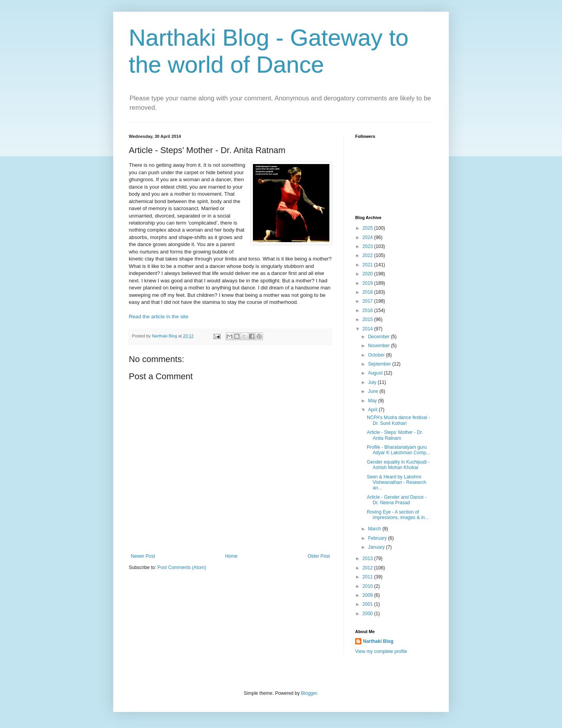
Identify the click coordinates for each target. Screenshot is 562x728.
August (376, 373)
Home (231, 556)
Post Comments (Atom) (182, 567)
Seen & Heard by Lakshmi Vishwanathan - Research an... (397, 483)
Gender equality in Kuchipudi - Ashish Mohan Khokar (398, 465)
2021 (368, 265)
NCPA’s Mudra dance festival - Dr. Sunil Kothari (398, 420)
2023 (368, 246)
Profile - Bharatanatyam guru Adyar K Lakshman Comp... (398, 450)
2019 (368, 283)
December (380, 337)
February (378, 538)
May (373, 401)
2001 (368, 604)
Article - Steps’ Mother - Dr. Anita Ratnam (395, 435)
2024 (368, 237)
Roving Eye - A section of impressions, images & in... (398, 515)
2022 (368, 255)
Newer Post (143, 556)
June (374, 391)
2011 (368, 577)
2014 (368, 329)
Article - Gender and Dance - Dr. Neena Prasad (397, 500)
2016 (368, 310)
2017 (368, 301)
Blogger (309, 693)
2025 (368, 228)
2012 (368, 568)
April (373, 410)
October (377, 355)
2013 (368, 558)
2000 (368, 614)
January (377, 547)
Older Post (319, 556)
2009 (368, 595)
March (375, 529)
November (380, 346)
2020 (368, 274)
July (373, 382)
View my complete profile (381, 651)
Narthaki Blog (378, 641)
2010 (368, 586)
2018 (368, 292)
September (380, 364)
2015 (368, 319)
